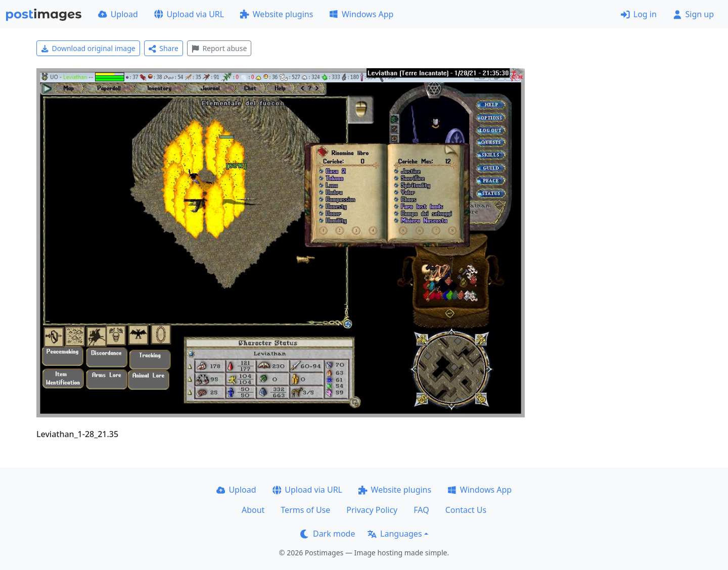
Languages (395, 534)
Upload (118, 14)
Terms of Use (305, 510)
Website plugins (277, 14)
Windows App (361, 14)
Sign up (693, 14)
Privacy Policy (372, 510)
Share (164, 48)
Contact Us (466, 510)
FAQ (421, 510)
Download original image (88, 48)
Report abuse (219, 48)
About (253, 510)
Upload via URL (189, 14)
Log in (639, 14)
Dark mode (328, 534)
